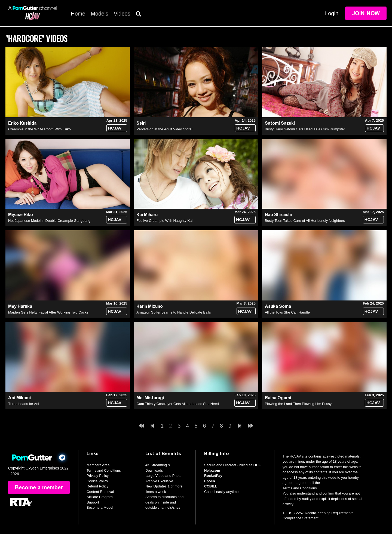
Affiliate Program (100, 497)
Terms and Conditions (104, 470)
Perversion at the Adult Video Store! (164, 129)
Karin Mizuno (150, 306)
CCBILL (211, 486)
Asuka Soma (278, 306)
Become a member (39, 487)
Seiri (141, 123)
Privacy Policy (98, 476)
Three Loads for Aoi (24, 404)
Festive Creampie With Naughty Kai (164, 221)
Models (99, 14)
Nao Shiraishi (278, 215)
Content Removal (100, 492)
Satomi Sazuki (280, 123)
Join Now (366, 13)
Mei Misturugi (150, 398)
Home (78, 14)
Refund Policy (97, 486)
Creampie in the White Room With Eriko (39, 129)
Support (93, 502)
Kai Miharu (147, 215)
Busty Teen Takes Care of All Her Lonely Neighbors (305, 221)
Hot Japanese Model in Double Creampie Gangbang (49, 221)
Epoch (210, 481)
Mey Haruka (20, 306)
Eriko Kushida (22, 123)
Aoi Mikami (19, 398)
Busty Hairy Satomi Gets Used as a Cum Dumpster (305, 129)
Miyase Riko (21, 215)
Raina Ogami (278, 398)
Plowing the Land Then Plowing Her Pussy (298, 404)
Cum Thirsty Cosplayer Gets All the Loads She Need (178, 404)
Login (332, 13)
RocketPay (213, 476)
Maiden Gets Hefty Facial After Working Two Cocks (48, 312)
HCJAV (115, 128)
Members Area (98, 465)
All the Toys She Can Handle (287, 312)
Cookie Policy (97, 481)
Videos (122, 14)
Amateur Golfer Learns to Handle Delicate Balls (174, 312)
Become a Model (100, 507)
